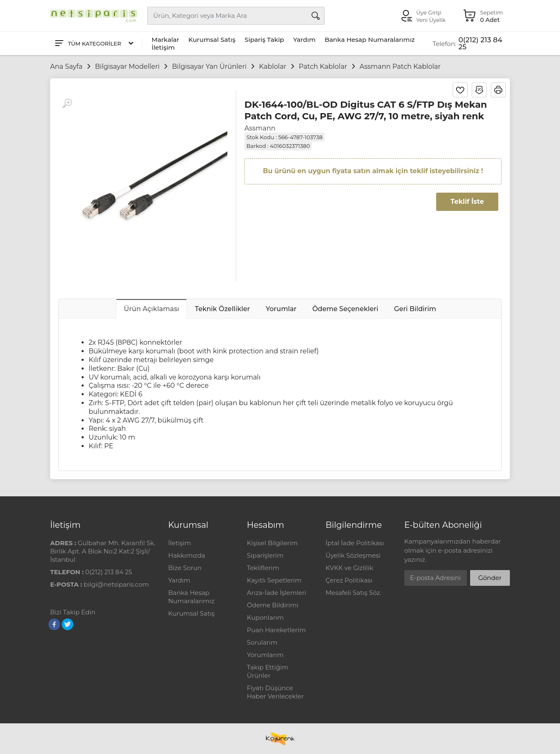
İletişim (163, 47)
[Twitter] (68, 624)
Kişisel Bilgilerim (272, 543)
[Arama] (316, 16)
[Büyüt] (67, 104)
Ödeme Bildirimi (273, 605)
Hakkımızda (187, 555)
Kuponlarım (265, 617)
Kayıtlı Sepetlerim (274, 580)
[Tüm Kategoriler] (94, 44)
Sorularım (262, 642)
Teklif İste (467, 202)
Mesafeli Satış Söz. (353, 593)
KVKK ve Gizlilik (349, 568)
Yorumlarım (265, 655)
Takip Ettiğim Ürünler (268, 671)
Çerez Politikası (349, 580)
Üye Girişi (429, 12)
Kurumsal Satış (212, 40)
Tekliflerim (263, 568)
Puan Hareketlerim (276, 630)
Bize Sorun (185, 568)
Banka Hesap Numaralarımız (370, 40)
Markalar (165, 40)
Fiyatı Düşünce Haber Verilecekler (275, 692)
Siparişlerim (265, 555)
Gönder (490, 578)
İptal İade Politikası (355, 543)
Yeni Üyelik (431, 20)
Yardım (304, 40)
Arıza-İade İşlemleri (276, 593)
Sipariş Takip (264, 40)
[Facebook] (54, 624)
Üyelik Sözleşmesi (353, 555)
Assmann (260, 128)
